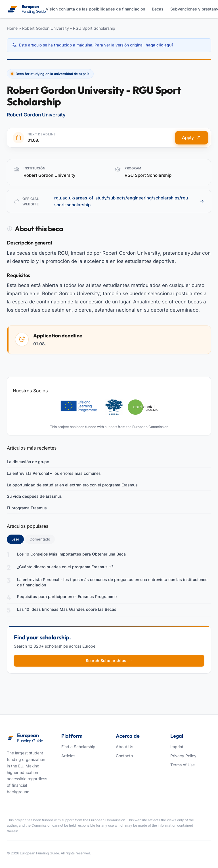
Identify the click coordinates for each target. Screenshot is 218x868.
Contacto (124, 756)
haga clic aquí (159, 45)
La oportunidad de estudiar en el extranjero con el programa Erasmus (72, 485)
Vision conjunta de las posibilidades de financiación (95, 9)
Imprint (177, 747)
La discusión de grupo (28, 462)
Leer (18, 539)
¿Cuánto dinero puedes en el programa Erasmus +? (65, 567)
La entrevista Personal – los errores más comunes (54, 473)
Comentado (40, 539)
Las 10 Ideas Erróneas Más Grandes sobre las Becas (67, 609)
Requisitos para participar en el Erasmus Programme (67, 596)
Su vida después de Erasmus (34, 496)
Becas (158, 9)
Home (12, 28)
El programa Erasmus (27, 508)
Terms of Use (183, 765)
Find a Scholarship (78, 747)
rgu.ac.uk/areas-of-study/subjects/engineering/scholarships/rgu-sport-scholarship (129, 201)
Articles (68, 756)
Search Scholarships (109, 660)
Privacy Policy (183, 756)
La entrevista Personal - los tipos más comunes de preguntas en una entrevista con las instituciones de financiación (112, 582)
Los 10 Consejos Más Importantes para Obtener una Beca (71, 554)
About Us (124, 747)
